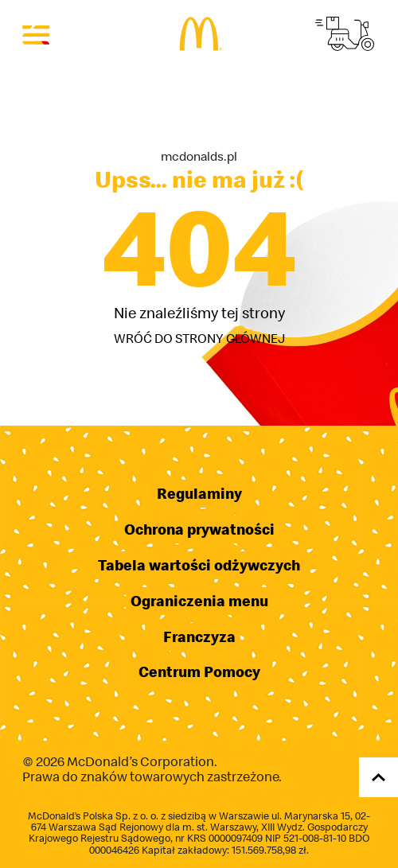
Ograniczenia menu (199, 601)
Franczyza (199, 637)
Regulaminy (199, 494)
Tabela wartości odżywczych (199, 565)
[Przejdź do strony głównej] (199, 34)
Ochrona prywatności (199, 529)
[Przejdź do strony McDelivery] (345, 34)
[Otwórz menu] (37, 34)
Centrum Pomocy (199, 672)
